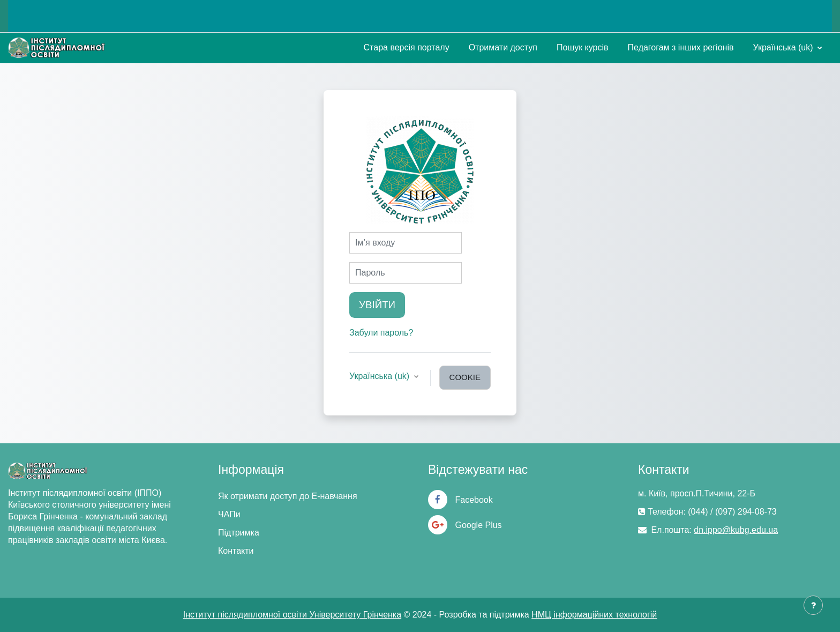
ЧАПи (229, 514)
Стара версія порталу (407, 47)
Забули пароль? (381, 333)
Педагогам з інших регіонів (681, 47)
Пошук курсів (583, 47)
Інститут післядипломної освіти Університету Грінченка (292, 615)
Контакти (236, 551)
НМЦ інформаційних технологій (594, 615)
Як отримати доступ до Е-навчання (288, 496)
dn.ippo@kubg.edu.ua (736, 530)
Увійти (377, 305)
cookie (465, 377)
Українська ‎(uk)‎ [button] (381, 376)
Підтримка (239, 533)
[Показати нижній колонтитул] (813, 605)
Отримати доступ (503, 47)
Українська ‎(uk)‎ (784, 47)
